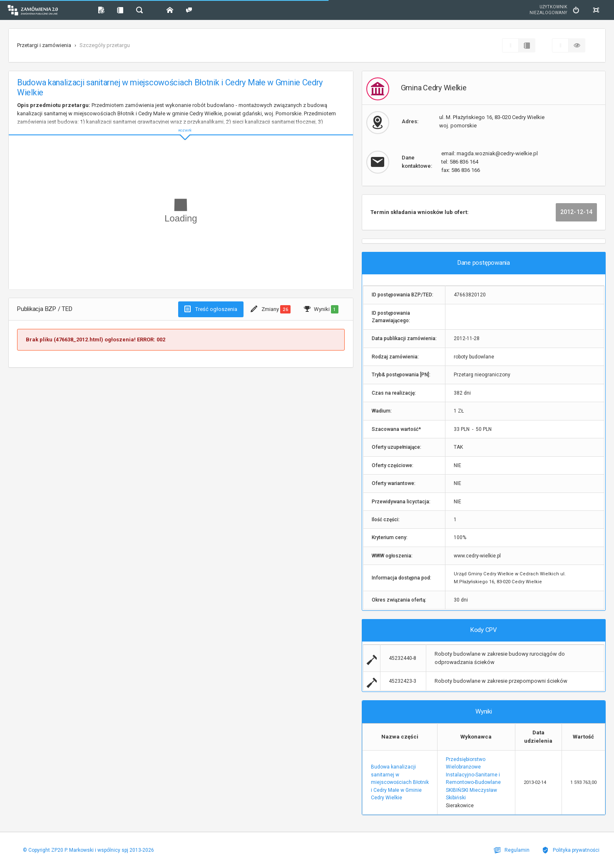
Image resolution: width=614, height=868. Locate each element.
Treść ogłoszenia (211, 309)
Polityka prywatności (571, 850)
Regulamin (512, 850)
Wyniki (321, 309)
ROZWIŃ (181, 124)
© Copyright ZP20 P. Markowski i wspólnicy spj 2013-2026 (88, 850)
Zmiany (270, 309)
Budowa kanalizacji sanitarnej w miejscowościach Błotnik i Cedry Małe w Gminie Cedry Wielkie (400, 782)
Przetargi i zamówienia (44, 45)
